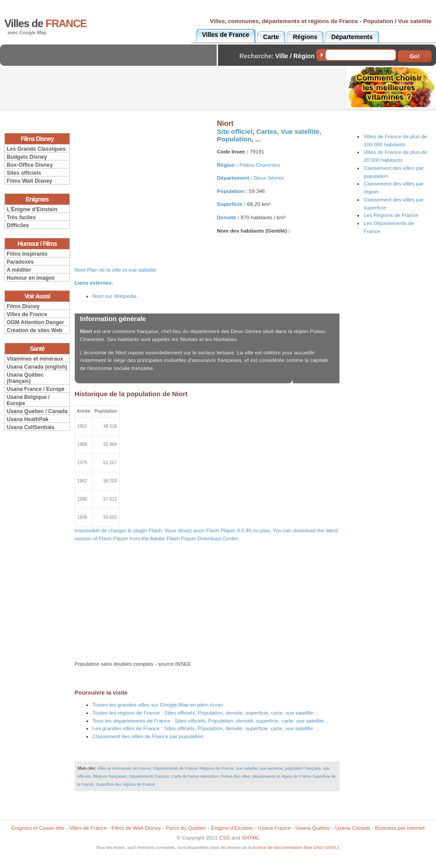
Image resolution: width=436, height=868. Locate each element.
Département (233, 178)
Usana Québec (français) (25, 378)
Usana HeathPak (28, 419)
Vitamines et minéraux (35, 359)
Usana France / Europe (36, 389)
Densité (227, 217)
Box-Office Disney (30, 165)
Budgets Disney (27, 157)
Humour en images (31, 278)
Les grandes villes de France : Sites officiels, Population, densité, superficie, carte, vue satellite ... (206, 728)
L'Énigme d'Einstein (32, 209)
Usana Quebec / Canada (37, 411)
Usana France (274, 828)
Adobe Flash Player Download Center (194, 538)
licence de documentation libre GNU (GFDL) (296, 847)
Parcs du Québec (186, 828)
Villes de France (27, 314)
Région (226, 165)
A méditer (19, 270)
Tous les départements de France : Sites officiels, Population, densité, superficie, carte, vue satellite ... (211, 721)
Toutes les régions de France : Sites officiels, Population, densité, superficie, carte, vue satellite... (205, 713)
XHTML (250, 838)
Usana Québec (313, 828)
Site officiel (235, 131)
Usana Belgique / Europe (28, 400)
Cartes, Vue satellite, (289, 131)
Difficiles (18, 225)
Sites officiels (24, 173)
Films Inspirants (27, 254)
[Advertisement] (111, 62)
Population (234, 139)
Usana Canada (353, 828)
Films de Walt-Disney (136, 828)
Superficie (230, 204)
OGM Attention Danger (35, 322)
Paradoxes (20, 262)
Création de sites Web (34, 330)
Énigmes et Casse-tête (38, 828)
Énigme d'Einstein (232, 828)
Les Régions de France (391, 215)
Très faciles (21, 217)
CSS (224, 838)
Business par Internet (400, 828)
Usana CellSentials (30, 427)
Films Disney (23, 306)
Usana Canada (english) (37, 367)
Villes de (46, 24)
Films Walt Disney (29, 181)
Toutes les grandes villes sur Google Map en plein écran (158, 705)
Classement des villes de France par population (148, 736)
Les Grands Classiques (36, 149)
